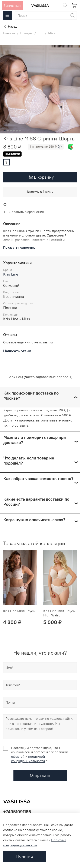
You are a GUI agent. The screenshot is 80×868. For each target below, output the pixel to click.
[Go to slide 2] (8, 131)
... (40, 33)
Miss (52, 33)
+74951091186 (17, 812)
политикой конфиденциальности (28, 759)
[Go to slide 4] (14, 131)
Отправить (40, 775)
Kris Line (11, 274)
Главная (9, 33)
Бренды (26, 33)
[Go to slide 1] (5, 131)
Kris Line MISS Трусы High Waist (59, 613)
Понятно (25, 856)
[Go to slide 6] (20, 131)
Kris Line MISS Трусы (19, 611)
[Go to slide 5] (17, 131)
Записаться (12, 6)
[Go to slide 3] (11, 131)
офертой (18, 756)
